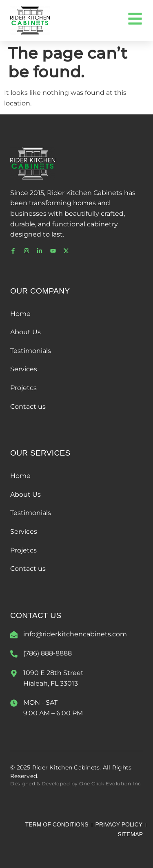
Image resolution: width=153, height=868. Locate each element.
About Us (25, 332)
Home (20, 314)
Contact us (28, 407)
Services (24, 369)
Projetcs (23, 388)
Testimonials (31, 351)
